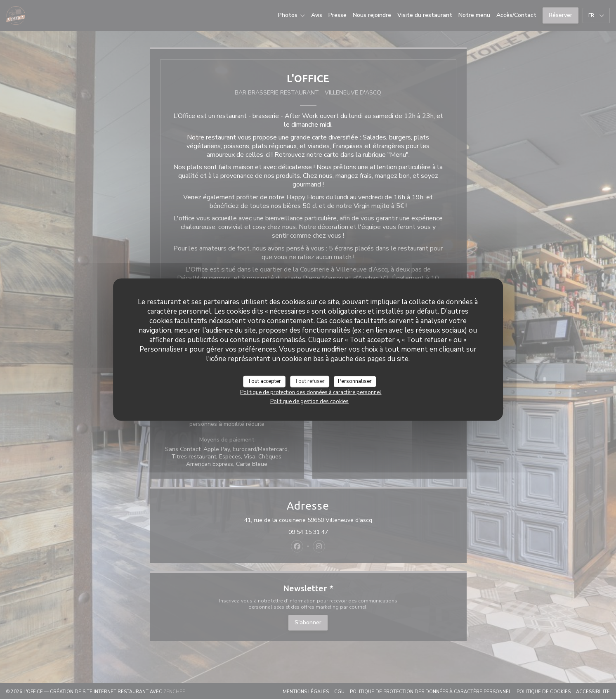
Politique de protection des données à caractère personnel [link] (311, 392)
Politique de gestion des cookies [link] (309, 401)
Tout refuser (310, 381)
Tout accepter (264, 381)
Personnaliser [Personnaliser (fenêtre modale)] (355, 381)
